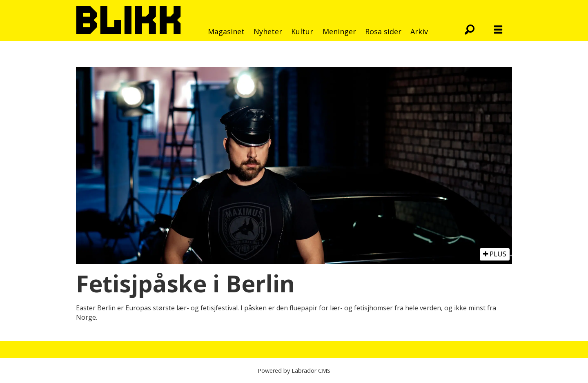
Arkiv (419, 31)
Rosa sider (383, 31)
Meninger (339, 31)
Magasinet (226, 31)
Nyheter (268, 31)
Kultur (302, 31)
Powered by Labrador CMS (294, 371)
